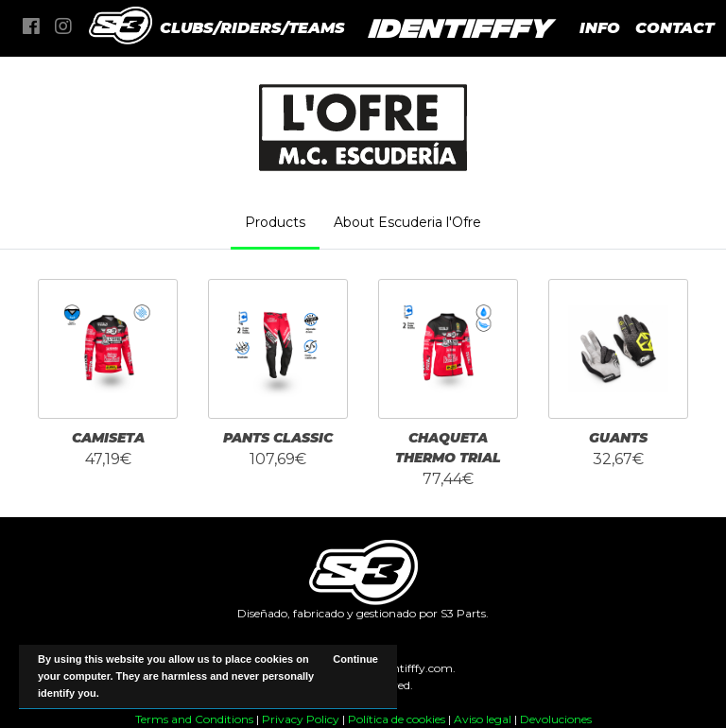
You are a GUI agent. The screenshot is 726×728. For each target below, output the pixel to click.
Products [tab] (275, 222)
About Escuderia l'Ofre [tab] (407, 222)
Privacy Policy (301, 719)
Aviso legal (483, 719)
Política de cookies (397, 719)
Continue (355, 659)
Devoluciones (556, 719)
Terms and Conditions (194, 719)
